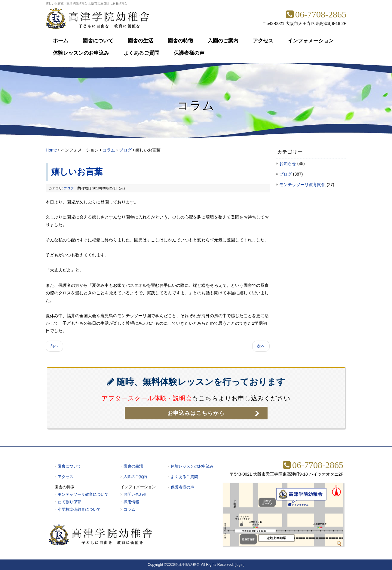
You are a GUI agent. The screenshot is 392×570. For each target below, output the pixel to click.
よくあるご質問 (141, 53)
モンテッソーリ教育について (83, 494)
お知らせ (288, 164)
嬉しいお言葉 (77, 172)
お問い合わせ (135, 494)
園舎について (98, 41)
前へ (54, 346)
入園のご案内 (223, 41)
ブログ (125, 150)
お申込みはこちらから (196, 413)
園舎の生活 (141, 41)
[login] (240, 565)
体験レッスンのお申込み (81, 53)
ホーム (61, 41)
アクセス (263, 41)
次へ (261, 346)
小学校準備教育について (79, 509)
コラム (109, 150)
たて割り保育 (69, 502)
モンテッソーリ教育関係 (303, 185)
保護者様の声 (189, 53)
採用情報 (131, 502)
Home (51, 150)
